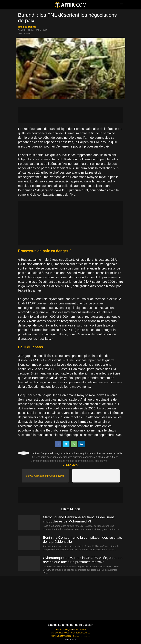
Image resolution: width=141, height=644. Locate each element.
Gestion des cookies (81, 636)
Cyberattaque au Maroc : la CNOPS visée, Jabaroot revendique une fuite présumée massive (83, 560)
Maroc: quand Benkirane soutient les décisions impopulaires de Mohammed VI (79, 519)
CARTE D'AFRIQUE (63, 630)
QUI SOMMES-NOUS (60, 633)
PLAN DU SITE (80, 630)
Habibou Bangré (27, 27)
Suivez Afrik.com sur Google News (45, 476)
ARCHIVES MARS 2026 (61, 636)
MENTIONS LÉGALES (81, 633)
